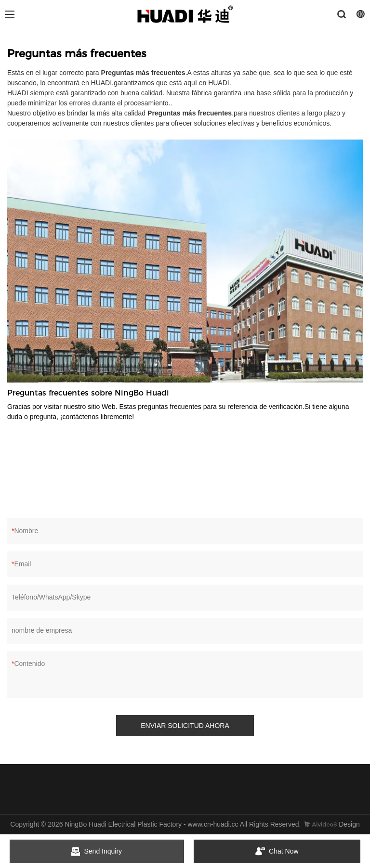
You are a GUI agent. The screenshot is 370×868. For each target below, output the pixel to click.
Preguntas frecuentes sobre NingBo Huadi (88, 393)
